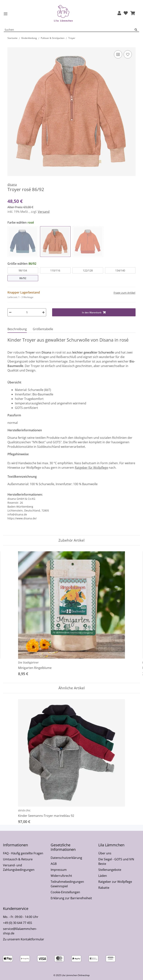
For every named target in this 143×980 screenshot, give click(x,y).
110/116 (55, 270)
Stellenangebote (110, 870)
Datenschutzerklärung (66, 858)
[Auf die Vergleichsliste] (118, 54)
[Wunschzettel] (126, 13)
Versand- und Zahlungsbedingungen (19, 867)
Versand (44, 212)
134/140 (120, 270)
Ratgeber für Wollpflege (91, 468)
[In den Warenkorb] (10, 45)
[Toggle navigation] (6, 14)
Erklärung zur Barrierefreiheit (71, 898)
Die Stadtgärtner (28, 662)
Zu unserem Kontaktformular (24, 939)
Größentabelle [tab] (43, 329)
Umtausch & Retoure (18, 859)
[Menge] (27, 312)
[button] (119, 13)
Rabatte (104, 888)
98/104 (23, 270)
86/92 (23, 278)
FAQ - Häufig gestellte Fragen (23, 853)
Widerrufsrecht (61, 876)
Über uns (105, 853)
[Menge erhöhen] (43, 312)
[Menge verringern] (10, 312)
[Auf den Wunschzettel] (128, 54)
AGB (54, 864)
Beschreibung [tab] (17, 329)
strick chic (24, 810)
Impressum (59, 870)
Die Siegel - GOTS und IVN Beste (116, 861)
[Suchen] (137, 30)
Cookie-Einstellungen (65, 892)
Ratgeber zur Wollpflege (115, 882)
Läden (103, 876)
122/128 (88, 270)
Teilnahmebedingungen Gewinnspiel (67, 884)
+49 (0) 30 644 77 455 (18, 923)
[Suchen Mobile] (69, 30)
